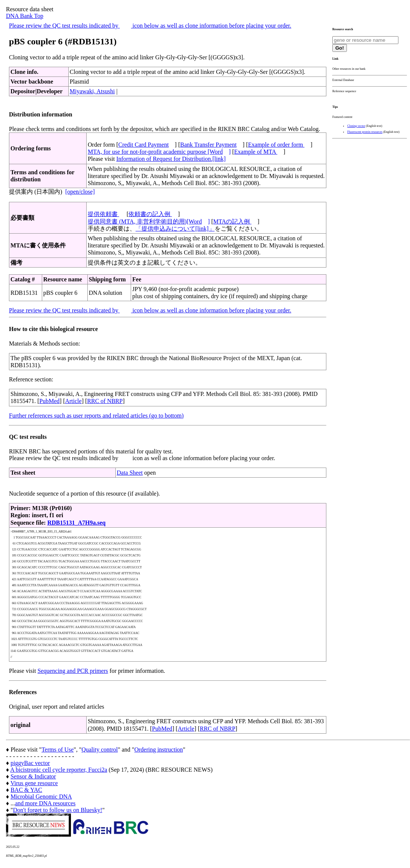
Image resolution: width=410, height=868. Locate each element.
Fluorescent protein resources (365, 132)
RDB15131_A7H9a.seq (77, 523)
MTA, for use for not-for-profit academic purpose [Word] (159, 152)
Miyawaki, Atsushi (92, 91)
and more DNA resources (45, 803)
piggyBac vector (30, 763)
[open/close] (80, 192)
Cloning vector (356, 126)
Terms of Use (58, 750)
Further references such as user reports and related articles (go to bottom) (96, 416)
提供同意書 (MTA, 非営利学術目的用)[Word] (149, 221)
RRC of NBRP (105, 401)
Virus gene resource (34, 783)
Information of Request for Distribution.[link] (171, 159)
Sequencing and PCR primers (73, 671)
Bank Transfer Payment (209, 145)
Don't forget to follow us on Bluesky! (58, 810)
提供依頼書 (103, 214)
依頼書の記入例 (150, 214)
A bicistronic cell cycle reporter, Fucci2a (59, 770)
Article (73, 401)
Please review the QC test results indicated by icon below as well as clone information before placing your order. (150, 26)
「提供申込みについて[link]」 (175, 229)
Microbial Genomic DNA (41, 797)
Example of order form (276, 145)
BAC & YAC (26, 790)
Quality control (100, 750)
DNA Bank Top (25, 16)
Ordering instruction (159, 750)
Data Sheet (130, 473)
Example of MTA (256, 152)
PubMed (49, 401)
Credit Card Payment (144, 145)
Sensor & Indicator (33, 776)
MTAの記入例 (232, 221)
